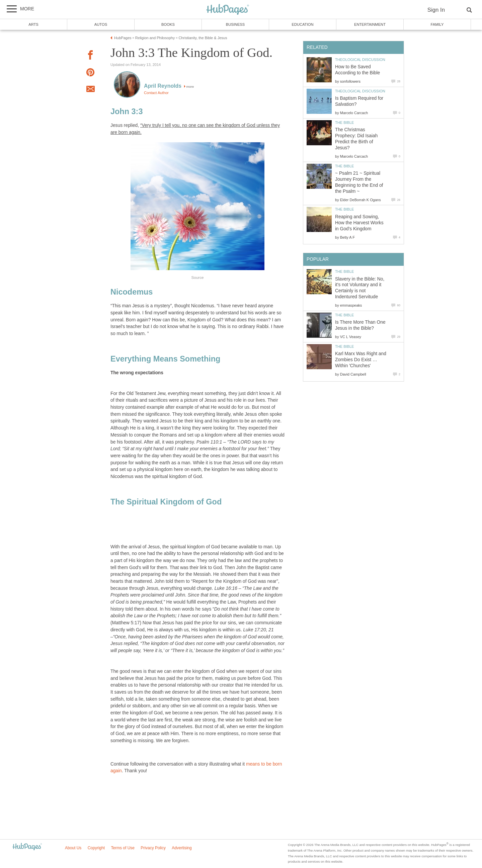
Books (168, 24)
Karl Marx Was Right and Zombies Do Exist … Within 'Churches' (361, 360)
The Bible (344, 123)
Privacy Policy (153, 848)
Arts (33, 24)
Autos (101, 24)
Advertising (182, 848)
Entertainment (370, 24)
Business (235, 24)
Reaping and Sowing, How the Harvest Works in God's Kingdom (359, 223)
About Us (73, 848)
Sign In (436, 10)
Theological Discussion (360, 60)
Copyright (96, 848)
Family (437, 24)
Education (302, 24)
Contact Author (156, 93)
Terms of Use (123, 848)
